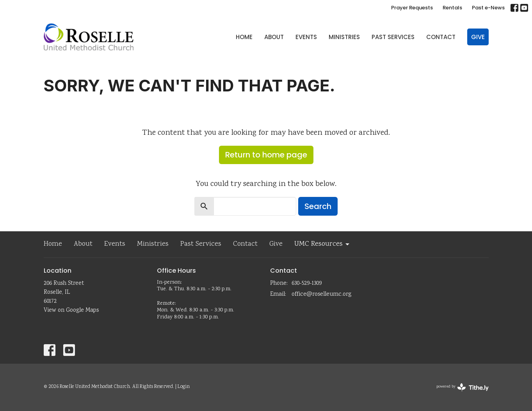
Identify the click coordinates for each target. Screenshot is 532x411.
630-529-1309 (307, 284)
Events (306, 37)
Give (478, 37)
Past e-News (488, 8)
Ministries (344, 37)
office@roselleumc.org (321, 295)
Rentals (452, 8)
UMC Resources (322, 244)
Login (184, 387)
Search (318, 206)
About (274, 37)
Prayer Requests (412, 8)
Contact (441, 37)
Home (244, 37)
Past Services (393, 37)
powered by (463, 387)
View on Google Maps (71, 311)
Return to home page (266, 155)
